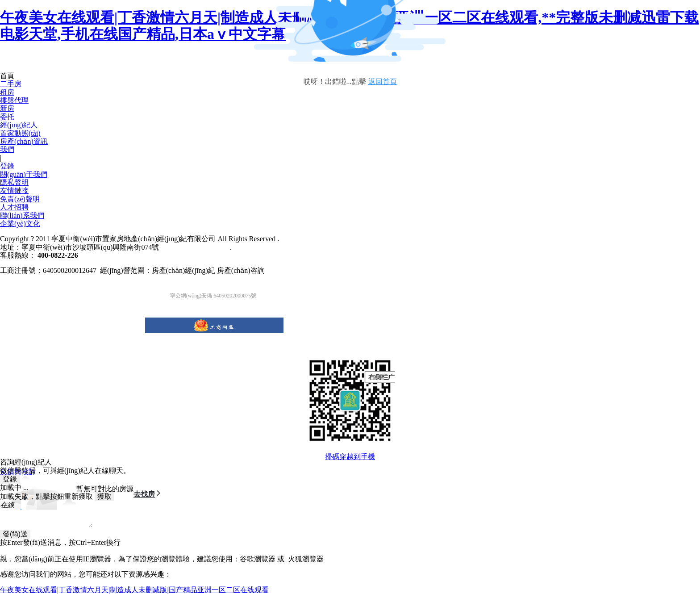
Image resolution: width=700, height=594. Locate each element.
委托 (7, 117)
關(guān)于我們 (24, 174)
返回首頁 (383, 82)
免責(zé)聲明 (20, 199)
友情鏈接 (14, 190)
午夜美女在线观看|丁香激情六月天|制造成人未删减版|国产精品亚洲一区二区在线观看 (134, 590)
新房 (7, 108)
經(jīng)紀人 (19, 125)
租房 (7, 92)
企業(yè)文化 (20, 224)
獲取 (104, 496)
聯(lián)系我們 (22, 215)
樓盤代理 (14, 100)
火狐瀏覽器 (306, 559)
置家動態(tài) (20, 133)
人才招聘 (14, 207)
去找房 (148, 494)
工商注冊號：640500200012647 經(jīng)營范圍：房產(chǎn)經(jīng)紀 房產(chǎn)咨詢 (132, 270)
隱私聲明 (14, 182)
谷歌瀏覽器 (258, 559)
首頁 (7, 76)
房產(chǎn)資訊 (24, 141)
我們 (7, 149)
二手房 (11, 84)
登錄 (7, 166)
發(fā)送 (15, 534)
